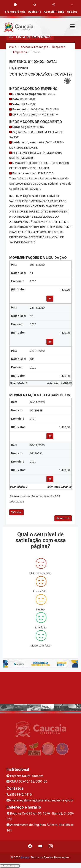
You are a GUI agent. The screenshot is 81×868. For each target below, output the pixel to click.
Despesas (59, 47)
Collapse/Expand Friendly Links (10, 866)
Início (13, 47)
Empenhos (20, 52)
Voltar (17, 512)
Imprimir (63, 518)
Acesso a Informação (34, 47)
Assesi (25, 857)
